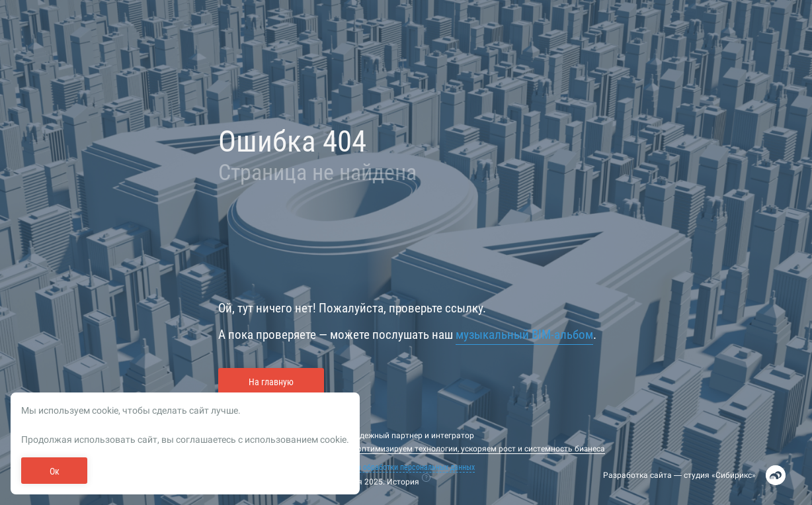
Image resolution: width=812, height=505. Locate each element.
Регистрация (119, 84)
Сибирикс (734, 475)
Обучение (52, 360)
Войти (56, 247)
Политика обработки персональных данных (402, 467)
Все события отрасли (86, 307)
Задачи (49, 382)
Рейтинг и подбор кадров (97, 334)
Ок (55, 471)
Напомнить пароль (129, 247)
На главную (271, 382)
